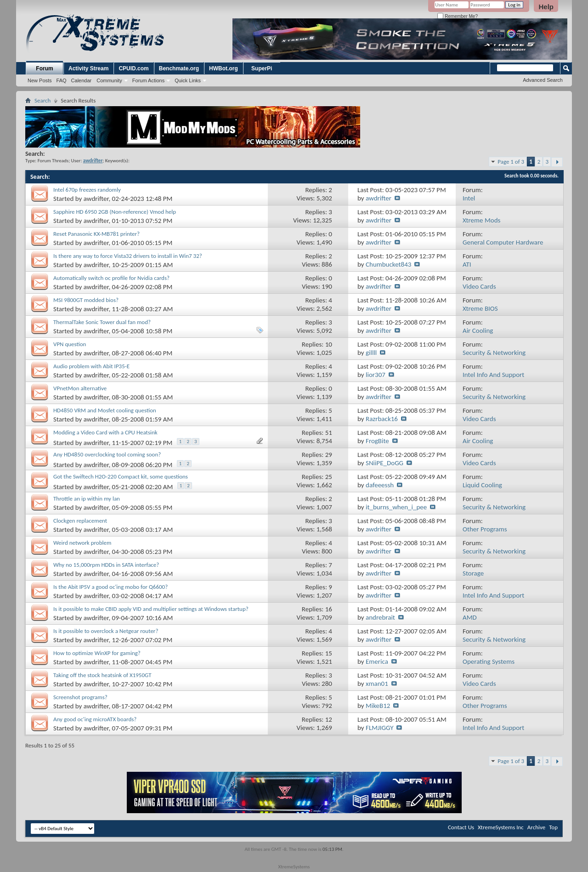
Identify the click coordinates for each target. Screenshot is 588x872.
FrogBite (377, 441)
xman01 (377, 684)
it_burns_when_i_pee (396, 507)
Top (553, 827)
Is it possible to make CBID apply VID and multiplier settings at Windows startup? (151, 609)
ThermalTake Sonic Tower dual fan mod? (102, 322)
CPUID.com (133, 68)
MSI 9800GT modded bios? (86, 300)
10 (329, 344)
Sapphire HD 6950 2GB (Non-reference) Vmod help (115, 212)
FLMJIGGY (380, 728)
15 (329, 653)
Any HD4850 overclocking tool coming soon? (107, 454)
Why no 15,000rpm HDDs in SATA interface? (106, 565)
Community (109, 80)
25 (329, 477)
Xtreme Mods (481, 220)
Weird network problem (82, 543)
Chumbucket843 (388, 264)
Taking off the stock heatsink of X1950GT (102, 675)
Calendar (82, 80)
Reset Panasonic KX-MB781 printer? (96, 234)
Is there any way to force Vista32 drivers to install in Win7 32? (128, 256)
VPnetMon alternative (80, 388)
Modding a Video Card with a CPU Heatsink (105, 432)
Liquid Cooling (482, 485)
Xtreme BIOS (480, 308)
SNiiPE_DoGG (384, 463)
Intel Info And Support (493, 375)
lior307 (376, 375)
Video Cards (479, 286)
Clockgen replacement (80, 521)
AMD (470, 617)
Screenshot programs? (80, 697)
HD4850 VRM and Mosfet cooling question (105, 410)
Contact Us (461, 827)
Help (546, 7)
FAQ (62, 80)
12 (329, 719)
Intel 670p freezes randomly (87, 190)
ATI (467, 264)
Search (42, 100)
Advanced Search (543, 80)
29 (329, 455)
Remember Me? (457, 16)
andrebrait (380, 617)
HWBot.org (223, 68)
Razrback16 (382, 419)
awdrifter (96, 199)
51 (329, 433)
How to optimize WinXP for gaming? (97, 653)
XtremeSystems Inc (501, 827)
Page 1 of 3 (511, 162)
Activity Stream (88, 68)
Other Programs (485, 529)
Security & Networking (494, 353)
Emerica (377, 661)
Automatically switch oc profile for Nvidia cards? (111, 278)
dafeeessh (380, 485)
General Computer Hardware (503, 242)
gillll (371, 353)
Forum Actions (148, 80)
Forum (44, 68)
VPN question (70, 344)
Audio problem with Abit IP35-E (91, 366)
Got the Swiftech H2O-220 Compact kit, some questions (121, 476)
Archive (536, 827)
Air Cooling (478, 331)
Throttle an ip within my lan (87, 499)
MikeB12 (378, 706)
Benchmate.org (179, 68)
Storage (473, 573)
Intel (469, 198)
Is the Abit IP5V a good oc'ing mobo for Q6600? (110, 587)
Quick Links (188, 80)
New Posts (40, 80)
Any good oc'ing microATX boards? (95, 719)
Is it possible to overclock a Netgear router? (106, 631)
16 (329, 609)
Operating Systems (489, 661)
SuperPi (262, 68)
